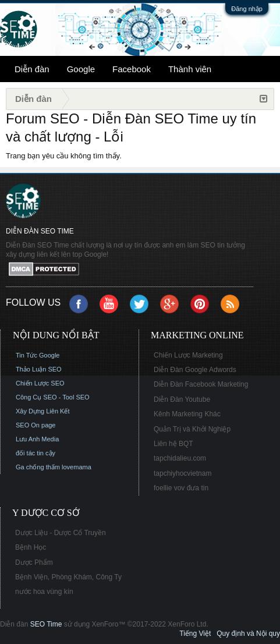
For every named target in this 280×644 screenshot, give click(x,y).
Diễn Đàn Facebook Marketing (201, 384)
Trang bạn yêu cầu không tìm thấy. (64, 156)
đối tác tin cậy (36, 453)
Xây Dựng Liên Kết (43, 411)
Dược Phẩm (34, 562)
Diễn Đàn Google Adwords (195, 370)
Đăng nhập (247, 9)
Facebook (132, 69)
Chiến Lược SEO (40, 383)
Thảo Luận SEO (39, 369)
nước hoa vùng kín (44, 592)
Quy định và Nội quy (248, 634)
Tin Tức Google (38, 355)
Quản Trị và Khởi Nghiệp (192, 429)
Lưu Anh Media (37, 439)
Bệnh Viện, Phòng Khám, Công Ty (68, 577)
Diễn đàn (32, 69)
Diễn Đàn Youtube (182, 399)
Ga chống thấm (38, 467)
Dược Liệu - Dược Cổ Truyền (61, 533)
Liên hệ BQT (173, 444)
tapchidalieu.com (180, 458)
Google (81, 69)
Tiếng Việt (195, 634)
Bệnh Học (31, 547)
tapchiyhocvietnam (182, 473)
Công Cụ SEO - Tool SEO (53, 397)
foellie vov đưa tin (181, 488)
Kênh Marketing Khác (187, 414)
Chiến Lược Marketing (188, 355)
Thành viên (190, 69)
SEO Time (46, 624)
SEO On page (36, 425)
